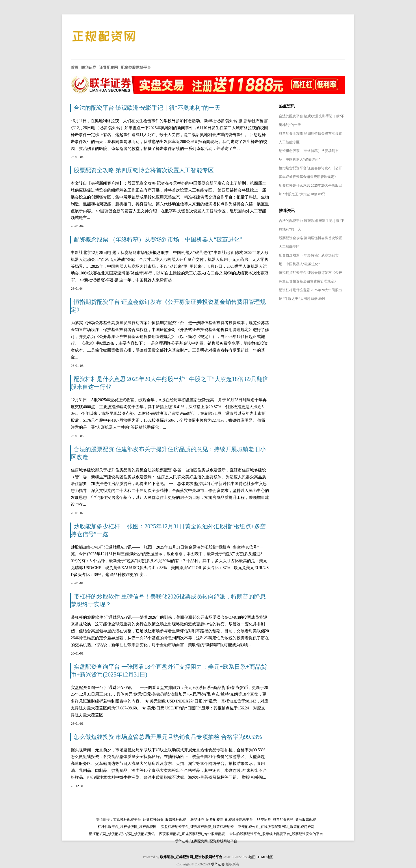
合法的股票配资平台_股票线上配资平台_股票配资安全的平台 (276, 834)
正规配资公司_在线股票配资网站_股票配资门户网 (276, 827)
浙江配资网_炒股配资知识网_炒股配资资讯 (122, 834)
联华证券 (218, 864)
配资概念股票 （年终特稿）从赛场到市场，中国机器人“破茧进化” (158, 239)
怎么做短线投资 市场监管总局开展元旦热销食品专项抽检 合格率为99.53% (168, 737)
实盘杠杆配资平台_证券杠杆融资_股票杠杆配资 (150, 819)
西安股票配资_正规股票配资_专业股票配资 (192, 834)
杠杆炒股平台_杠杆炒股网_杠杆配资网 (127, 827)
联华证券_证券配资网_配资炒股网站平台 (222, 819)
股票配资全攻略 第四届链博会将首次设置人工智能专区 (144, 170)
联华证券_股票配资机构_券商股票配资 (287, 819)
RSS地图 (249, 857)
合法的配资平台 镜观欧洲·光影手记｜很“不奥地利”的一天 (147, 108)
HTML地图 (265, 857)
